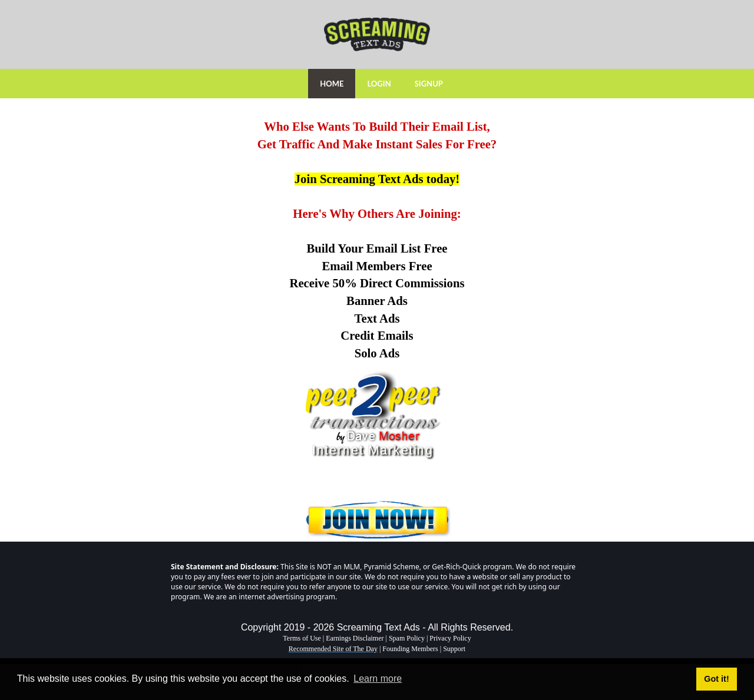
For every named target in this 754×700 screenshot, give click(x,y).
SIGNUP (429, 84)
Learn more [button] (378, 679)
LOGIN (379, 84)
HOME (332, 84)
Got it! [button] (716, 679)
